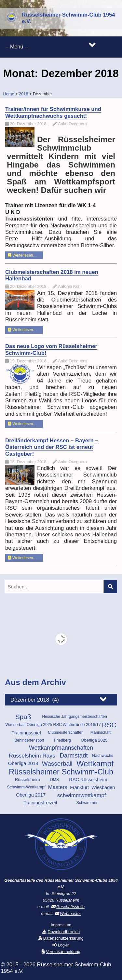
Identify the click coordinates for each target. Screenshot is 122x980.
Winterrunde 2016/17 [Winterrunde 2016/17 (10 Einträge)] (82, 725)
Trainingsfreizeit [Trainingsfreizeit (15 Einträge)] (41, 803)
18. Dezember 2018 (29, 462)
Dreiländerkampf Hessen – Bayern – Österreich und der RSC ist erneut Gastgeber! (52, 447)
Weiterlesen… (22, 255)
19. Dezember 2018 (29, 361)
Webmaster (70, 913)
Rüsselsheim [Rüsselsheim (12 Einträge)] (27, 779)
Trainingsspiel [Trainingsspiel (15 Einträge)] (26, 733)
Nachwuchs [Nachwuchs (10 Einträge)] (103, 756)
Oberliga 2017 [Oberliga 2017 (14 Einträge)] (31, 795)
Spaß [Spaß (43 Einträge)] (23, 717)
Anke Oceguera (72, 124)
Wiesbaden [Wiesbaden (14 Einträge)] (103, 787)
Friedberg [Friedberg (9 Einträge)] (62, 740)
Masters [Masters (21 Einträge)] (58, 787)
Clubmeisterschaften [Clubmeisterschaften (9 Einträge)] (66, 732)
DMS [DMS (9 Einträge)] (54, 780)
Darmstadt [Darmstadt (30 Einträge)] (74, 756)
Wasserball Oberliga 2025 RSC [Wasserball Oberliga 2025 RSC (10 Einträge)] (34, 725)
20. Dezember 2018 (29, 124)
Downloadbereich (64, 932)
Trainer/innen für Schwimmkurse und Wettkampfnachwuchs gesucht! (53, 112)
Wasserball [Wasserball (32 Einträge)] (57, 764)
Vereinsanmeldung (63, 952)
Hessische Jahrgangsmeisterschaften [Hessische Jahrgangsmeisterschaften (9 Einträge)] (74, 717)
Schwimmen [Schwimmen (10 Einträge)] (87, 803)
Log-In (64, 945)
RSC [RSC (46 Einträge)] (109, 725)
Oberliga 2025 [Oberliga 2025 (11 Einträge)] (94, 740)
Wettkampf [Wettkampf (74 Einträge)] (95, 764)
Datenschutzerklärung (63, 938)
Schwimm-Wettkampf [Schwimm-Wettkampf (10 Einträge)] (26, 787)
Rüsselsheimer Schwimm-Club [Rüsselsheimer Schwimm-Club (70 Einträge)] (61, 772)
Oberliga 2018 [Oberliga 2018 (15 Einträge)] (23, 763)
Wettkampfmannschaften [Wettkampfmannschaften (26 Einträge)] (61, 748)
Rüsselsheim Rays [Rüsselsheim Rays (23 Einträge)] (32, 756)
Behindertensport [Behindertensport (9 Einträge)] (29, 740)
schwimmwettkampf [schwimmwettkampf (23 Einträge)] (82, 795)
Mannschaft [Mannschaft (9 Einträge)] (101, 732)
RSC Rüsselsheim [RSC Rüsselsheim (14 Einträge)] (88, 780)
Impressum (61, 925)
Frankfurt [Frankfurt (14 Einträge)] (79, 787)
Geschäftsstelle (70, 907)
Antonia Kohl (70, 286)
